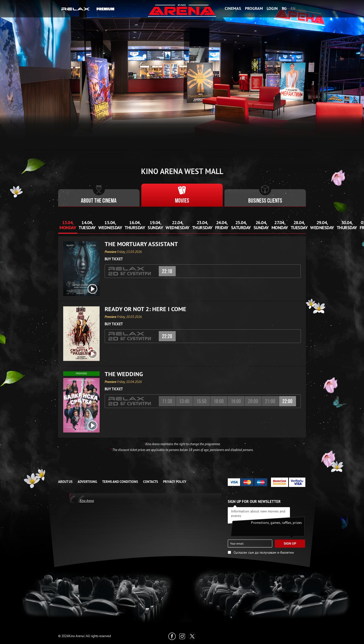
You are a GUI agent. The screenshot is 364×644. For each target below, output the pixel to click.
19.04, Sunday (155, 225)
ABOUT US (65, 482)
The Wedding (124, 374)
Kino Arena (87, 501)
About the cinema (99, 201)
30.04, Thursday (347, 225)
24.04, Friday (222, 225)
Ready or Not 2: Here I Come (145, 309)
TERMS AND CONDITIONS (120, 482)
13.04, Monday (68, 225)
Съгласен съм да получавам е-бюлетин (264, 552)
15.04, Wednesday (110, 225)
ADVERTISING (87, 482)
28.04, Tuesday (299, 225)
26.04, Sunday (261, 225)
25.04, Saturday (241, 225)
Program (254, 8)
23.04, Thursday (202, 225)
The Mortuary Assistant (141, 244)
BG (284, 8)
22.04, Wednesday (178, 225)
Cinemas (233, 8)
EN (293, 8)
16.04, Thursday (135, 225)
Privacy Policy (175, 482)
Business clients (265, 201)
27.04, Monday (280, 225)
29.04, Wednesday (322, 225)
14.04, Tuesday (87, 225)
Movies (182, 201)
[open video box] (93, 289)
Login (272, 8)
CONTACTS (151, 482)
